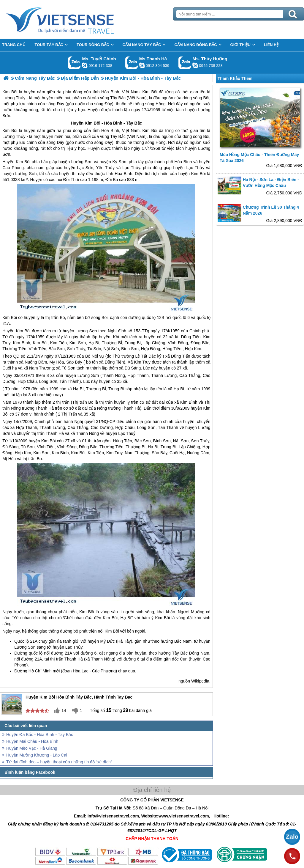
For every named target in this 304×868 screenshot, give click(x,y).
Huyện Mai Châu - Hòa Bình (32, 741)
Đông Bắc (200, 343)
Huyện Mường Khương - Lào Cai (37, 755)
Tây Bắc (134, 123)
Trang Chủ (75, 19)
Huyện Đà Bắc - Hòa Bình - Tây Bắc (40, 735)
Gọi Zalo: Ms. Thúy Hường (185, 63)
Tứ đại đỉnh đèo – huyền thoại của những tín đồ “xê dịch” (59, 762)
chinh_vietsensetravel (85, 65)
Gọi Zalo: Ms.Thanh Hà (132, 63)
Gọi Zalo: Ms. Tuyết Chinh (74, 63)
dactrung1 (195, 65)
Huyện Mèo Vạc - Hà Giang (32, 748)
